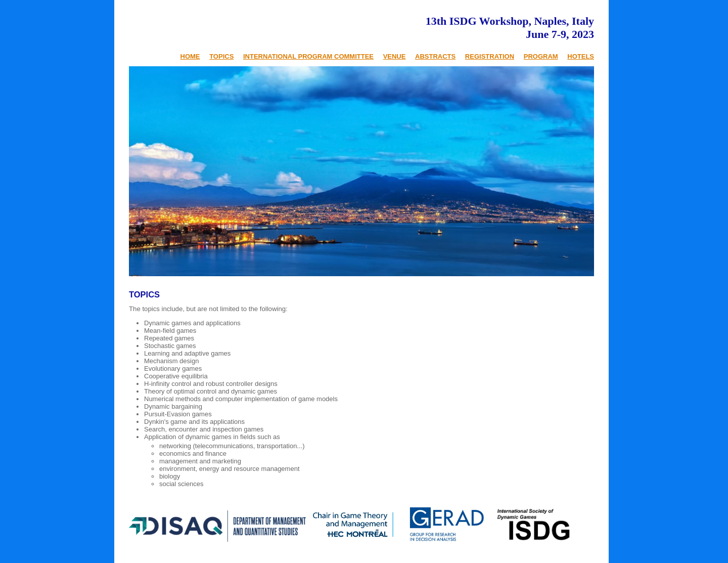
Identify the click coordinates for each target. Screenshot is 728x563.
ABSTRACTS (435, 56)
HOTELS (581, 56)
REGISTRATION (490, 56)
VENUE (395, 56)
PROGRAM (541, 56)
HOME (190, 56)
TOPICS (221, 56)
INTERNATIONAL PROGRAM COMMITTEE (308, 56)
